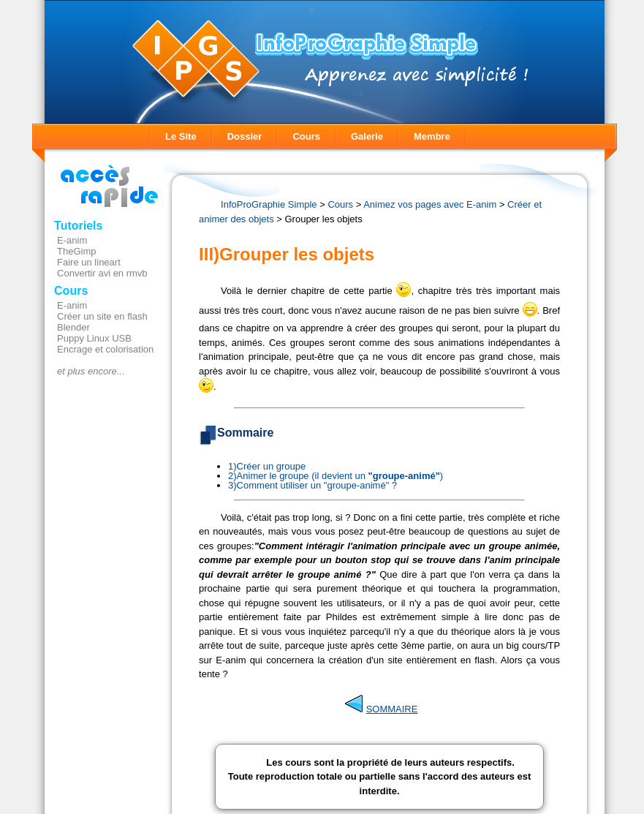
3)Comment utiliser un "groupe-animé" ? (312, 485)
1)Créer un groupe (267, 466)
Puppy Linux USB (94, 338)
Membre (432, 136)
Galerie (367, 136)
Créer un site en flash (102, 316)
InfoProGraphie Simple (269, 204)
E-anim (72, 240)
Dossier (245, 136)
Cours (306, 136)
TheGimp (76, 251)
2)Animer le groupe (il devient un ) (336, 476)
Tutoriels (78, 226)
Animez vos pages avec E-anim (430, 204)
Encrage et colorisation (105, 349)
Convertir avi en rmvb (102, 273)
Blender (73, 327)
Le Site (181, 136)
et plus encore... (91, 371)
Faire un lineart (89, 262)
